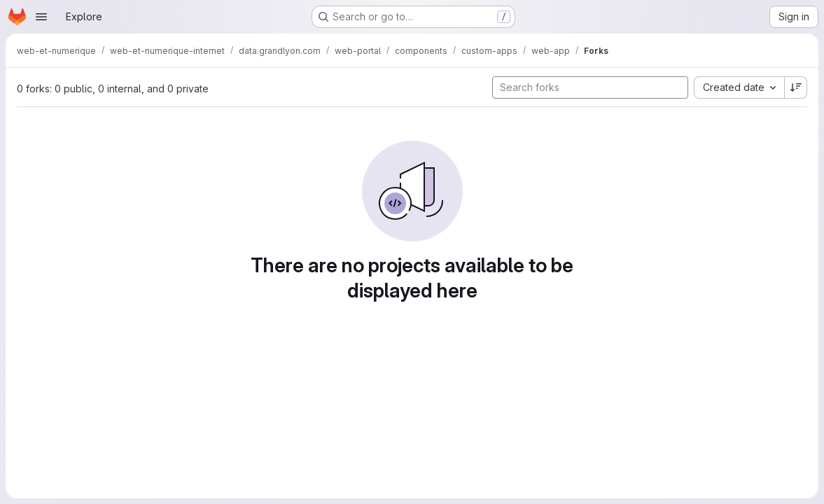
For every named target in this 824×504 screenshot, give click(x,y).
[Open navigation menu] (41, 17)
